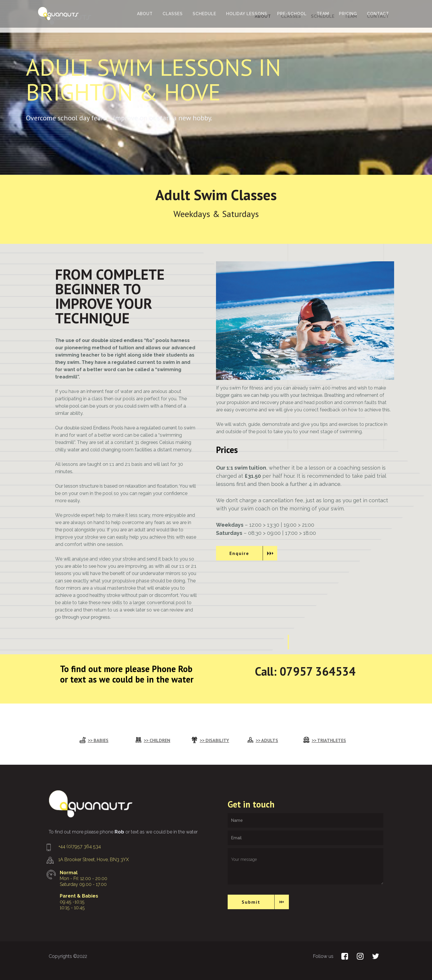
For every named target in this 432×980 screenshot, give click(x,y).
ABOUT (145, 14)
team (323, 14)
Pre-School (292, 14)
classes (173, 14)
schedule (204, 14)
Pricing (348, 14)
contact (378, 14)
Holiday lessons (247, 14)
